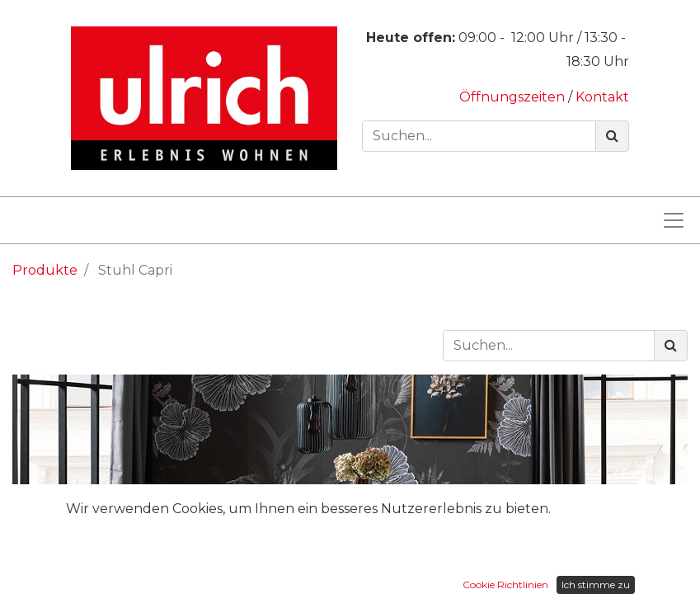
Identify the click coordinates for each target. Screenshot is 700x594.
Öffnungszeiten (514, 97)
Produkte (45, 270)
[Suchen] (612, 136)
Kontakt (602, 97)
